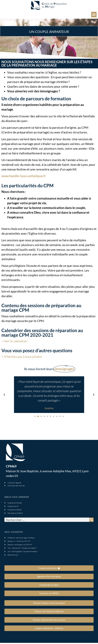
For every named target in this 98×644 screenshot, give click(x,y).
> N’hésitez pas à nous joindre (22, 357)
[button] (94, 15)
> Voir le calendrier (14, 341)
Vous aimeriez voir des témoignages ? (33, 91)
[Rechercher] (91, 520)
